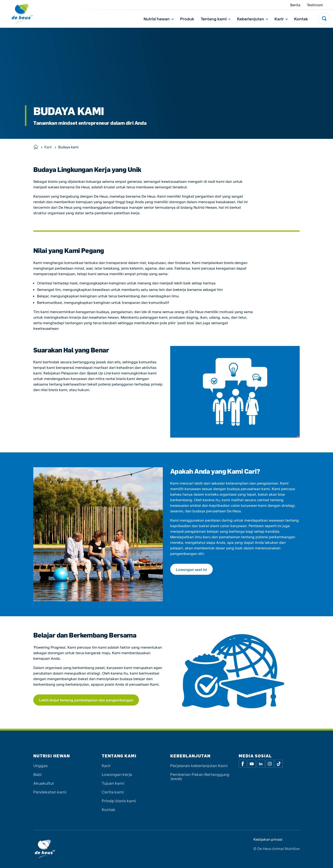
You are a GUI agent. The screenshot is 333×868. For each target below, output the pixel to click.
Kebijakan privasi (268, 839)
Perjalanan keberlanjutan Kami (199, 765)
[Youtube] (252, 764)
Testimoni (315, 5)
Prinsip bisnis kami (119, 801)
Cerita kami (113, 792)
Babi (37, 774)
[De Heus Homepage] (19, 14)
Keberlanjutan (253, 19)
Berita (295, 5)
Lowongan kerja (117, 774)
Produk (187, 19)
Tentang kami (216, 19)
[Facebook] (243, 764)
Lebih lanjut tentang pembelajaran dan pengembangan (86, 700)
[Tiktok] (279, 764)
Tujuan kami (113, 783)
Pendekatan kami (50, 792)
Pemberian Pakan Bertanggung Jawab (200, 776)
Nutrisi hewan (159, 19)
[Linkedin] (261, 764)
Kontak (301, 19)
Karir (281, 19)
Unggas (40, 765)
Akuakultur (44, 783)
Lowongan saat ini (191, 569)
